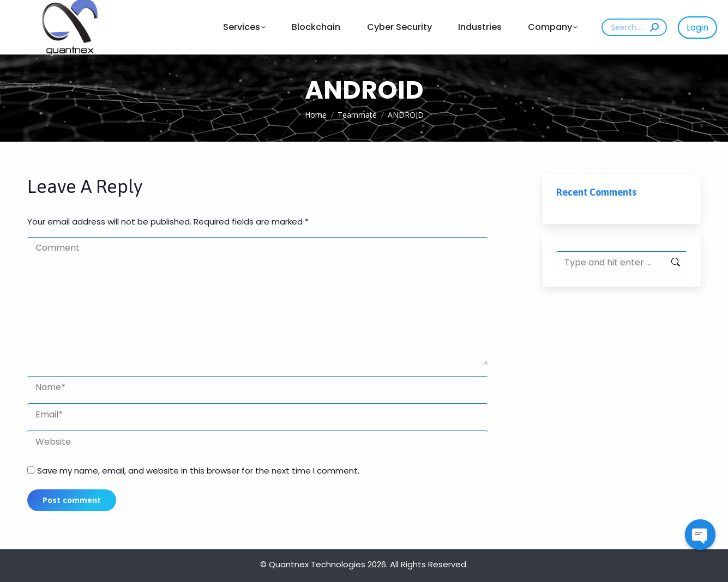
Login (697, 28)
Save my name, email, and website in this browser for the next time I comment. (198, 471)
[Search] (634, 27)
